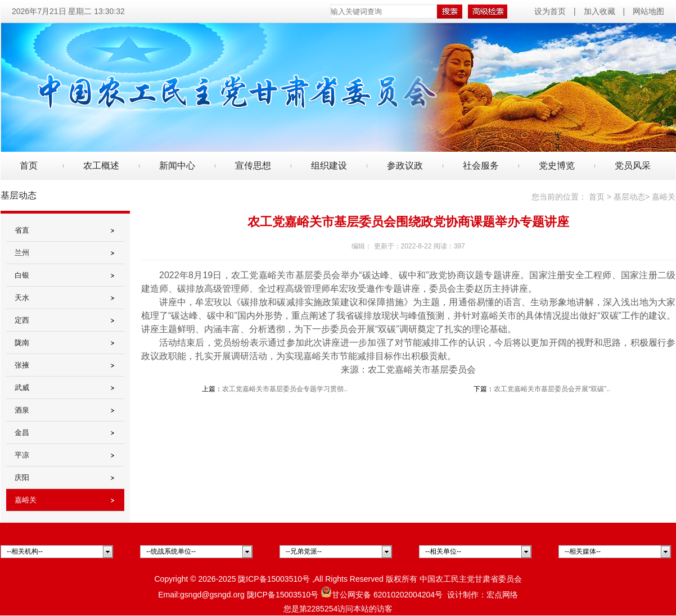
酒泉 (22, 410)
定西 (22, 320)
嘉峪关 (26, 500)
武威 (22, 388)
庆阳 (22, 477)
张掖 (22, 365)
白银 (22, 275)
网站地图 (648, 11)
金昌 (22, 432)
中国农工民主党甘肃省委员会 (471, 579)
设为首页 (551, 11)
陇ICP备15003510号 (274, 579)
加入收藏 (600, 11)
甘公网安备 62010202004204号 (382, 595)
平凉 (22, 455)
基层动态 (629, 197)
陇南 (22, 343)
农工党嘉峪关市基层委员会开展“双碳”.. (552, 389)
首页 (29, 166)
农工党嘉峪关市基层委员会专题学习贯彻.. (285, 389)
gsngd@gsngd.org (212, 595)
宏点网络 (502, 595)
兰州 (22, 253)
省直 (22, 230)
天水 (22, 298)
